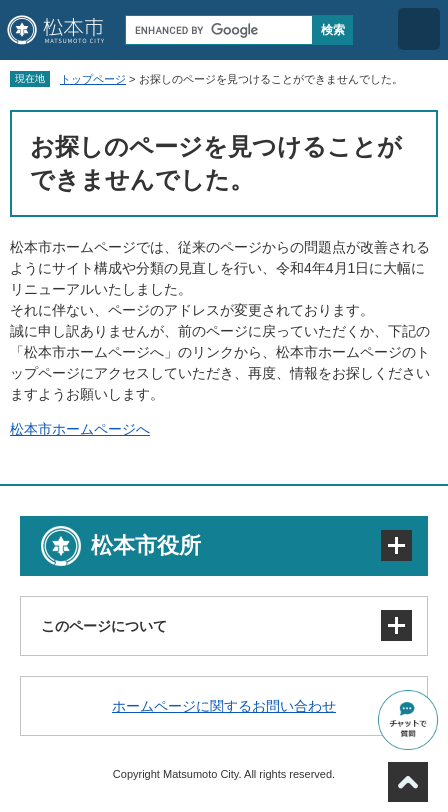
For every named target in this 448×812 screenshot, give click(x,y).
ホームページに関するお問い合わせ (224, 706)
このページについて (104, 626)
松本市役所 (146, 545)
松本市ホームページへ (80, 429)
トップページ (93, 79)
